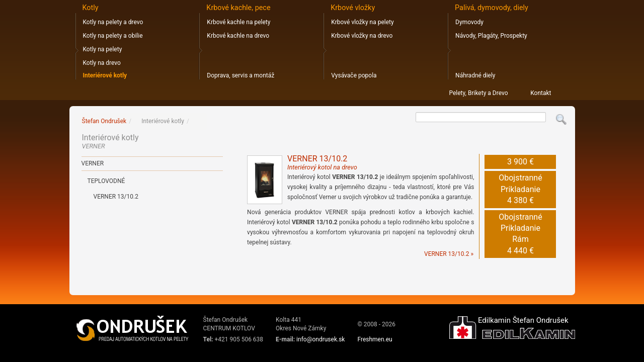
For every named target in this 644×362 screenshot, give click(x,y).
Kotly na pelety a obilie (113, 36)
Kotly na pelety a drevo (113, 22)
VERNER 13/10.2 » (449, 254)
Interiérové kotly (105, 75)
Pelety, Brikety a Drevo (478, 93)
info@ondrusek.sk (320, 339)
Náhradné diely (475, 75)
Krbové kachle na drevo (238, 36)
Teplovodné (106, 181)
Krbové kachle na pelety (238, 22)
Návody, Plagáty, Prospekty (491, 36)
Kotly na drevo (102, 63)
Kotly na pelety (103, 49)
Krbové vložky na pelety (362, 22)
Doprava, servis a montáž (240, 75)
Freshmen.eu (375, 339)
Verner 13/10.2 (116, 197)
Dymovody (469, 22)
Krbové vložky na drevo (362, 36)
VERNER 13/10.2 (322, 162)
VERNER (93, 163)
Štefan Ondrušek (104, 121)
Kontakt (541, 93)
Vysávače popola (354, 75)
